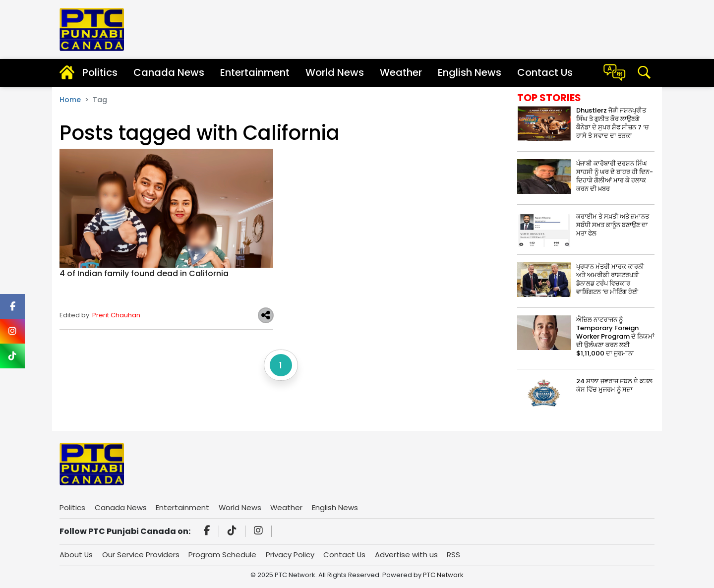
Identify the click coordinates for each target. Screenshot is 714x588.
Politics (100, 72)
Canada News (169, 72)
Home (70, 100)
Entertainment (255, 72)
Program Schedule (223, 555)
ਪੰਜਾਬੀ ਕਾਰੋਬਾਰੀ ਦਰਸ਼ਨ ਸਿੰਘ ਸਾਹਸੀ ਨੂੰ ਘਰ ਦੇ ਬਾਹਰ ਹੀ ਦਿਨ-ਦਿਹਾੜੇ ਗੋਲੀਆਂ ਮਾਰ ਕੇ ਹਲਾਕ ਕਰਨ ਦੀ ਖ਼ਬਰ (615, 176)
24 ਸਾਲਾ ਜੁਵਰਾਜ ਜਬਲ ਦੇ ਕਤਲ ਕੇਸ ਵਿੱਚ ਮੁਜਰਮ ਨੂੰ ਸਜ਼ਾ (614, 385)
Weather (401, 72)
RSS (456, 555)
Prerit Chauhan (116, 315)
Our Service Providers (141, 555)
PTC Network (443, 575)
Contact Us (545, 72)
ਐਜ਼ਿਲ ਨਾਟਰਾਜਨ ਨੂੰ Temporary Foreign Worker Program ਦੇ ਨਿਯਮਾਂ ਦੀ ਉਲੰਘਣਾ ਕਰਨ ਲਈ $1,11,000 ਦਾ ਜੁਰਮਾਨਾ (615, 336)
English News (470, 72)
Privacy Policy (291, 555)
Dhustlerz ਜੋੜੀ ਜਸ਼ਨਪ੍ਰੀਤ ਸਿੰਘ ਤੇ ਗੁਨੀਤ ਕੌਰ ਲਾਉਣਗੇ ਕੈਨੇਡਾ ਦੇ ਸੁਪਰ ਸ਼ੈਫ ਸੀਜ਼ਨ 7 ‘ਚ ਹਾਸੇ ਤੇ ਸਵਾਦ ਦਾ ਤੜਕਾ (613, 123)
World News (335, 72)
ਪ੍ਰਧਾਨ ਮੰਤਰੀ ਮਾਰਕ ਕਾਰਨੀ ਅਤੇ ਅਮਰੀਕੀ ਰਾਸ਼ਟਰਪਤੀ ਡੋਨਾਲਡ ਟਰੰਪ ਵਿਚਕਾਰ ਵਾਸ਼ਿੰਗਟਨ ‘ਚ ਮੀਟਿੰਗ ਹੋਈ (610, 279)
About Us (76, 555)
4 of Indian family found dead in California (144, 273)
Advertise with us (408, 555)
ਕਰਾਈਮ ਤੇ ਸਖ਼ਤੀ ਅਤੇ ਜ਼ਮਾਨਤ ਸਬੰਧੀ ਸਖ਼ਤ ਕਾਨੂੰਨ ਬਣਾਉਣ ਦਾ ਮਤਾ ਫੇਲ (613, 225)
